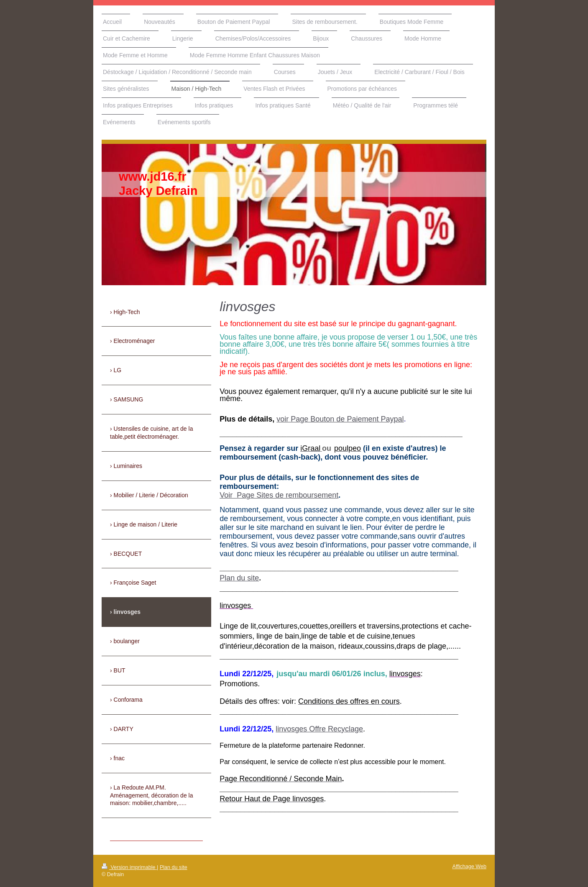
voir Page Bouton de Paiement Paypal (340, 419)
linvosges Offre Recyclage (319, 729)
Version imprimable (129, 867)
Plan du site (239, 578)
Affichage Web (469, 867)
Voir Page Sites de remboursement (279, 495)
